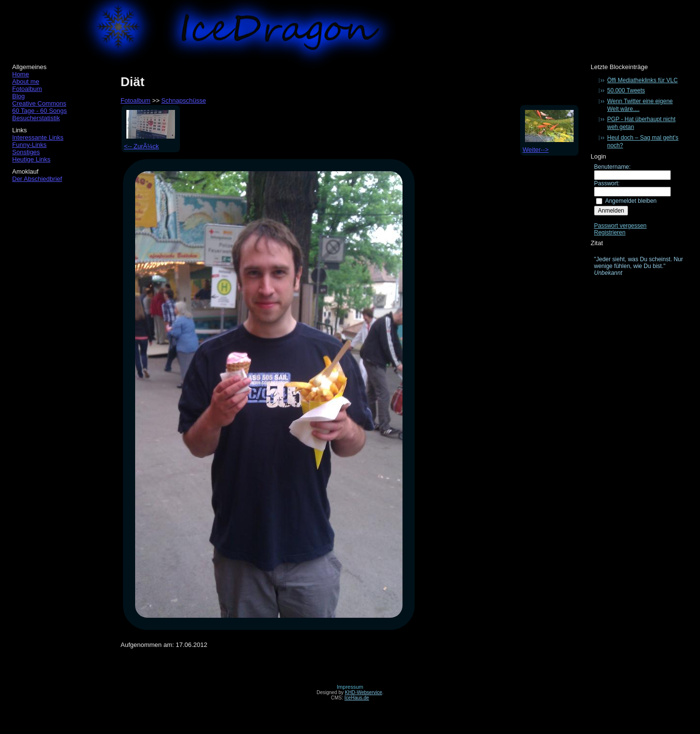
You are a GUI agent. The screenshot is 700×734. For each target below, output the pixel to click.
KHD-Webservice (364, 692)
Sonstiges (26, 152)
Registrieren (610, 233)
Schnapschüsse (184, 100)
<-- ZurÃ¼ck (149, 143)
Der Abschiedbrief (37, 179)
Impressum (350, 687)
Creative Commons (39, 103)
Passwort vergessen (620, 226)
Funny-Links (29, 145)
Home (21, 74)
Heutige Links (31, 159)
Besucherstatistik (36, 118)
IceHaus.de (357, 698)
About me (26, 81)
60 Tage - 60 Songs (40, 111)
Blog (18, 96)
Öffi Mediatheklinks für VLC (642, 80)
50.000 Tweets (626, 90)
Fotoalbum (27, 89)
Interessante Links (38, 137)
